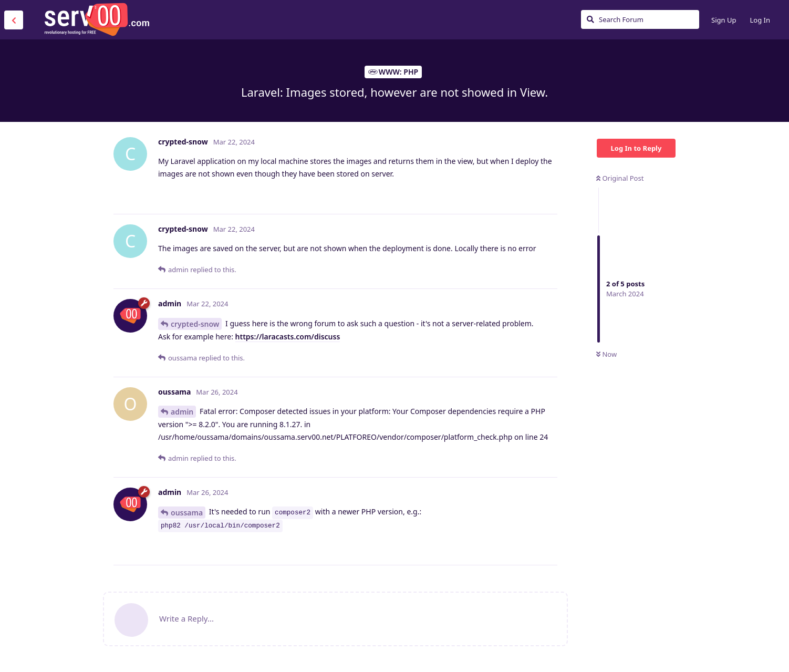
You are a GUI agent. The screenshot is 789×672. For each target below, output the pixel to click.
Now (606, 354)
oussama (187, 513)
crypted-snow (195, 324)
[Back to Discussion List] (14, 20)
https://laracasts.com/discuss (288, 337)
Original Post (620, 178)
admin (182, 412)
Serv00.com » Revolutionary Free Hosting (97, 19)
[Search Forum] (640, 19)
